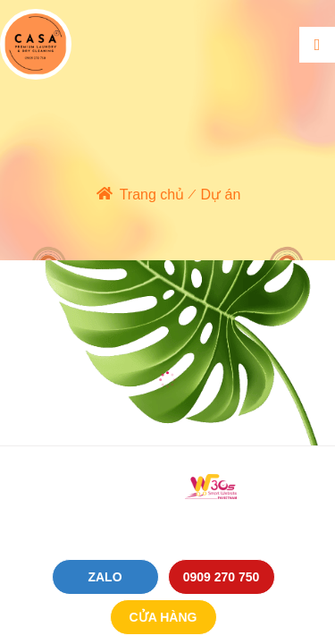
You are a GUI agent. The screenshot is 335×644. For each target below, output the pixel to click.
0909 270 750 (222, 577)
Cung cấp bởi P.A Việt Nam (168, 513)
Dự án (221, 195)
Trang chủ (152, 195)
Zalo (105, 577)
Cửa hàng (163, 617)
